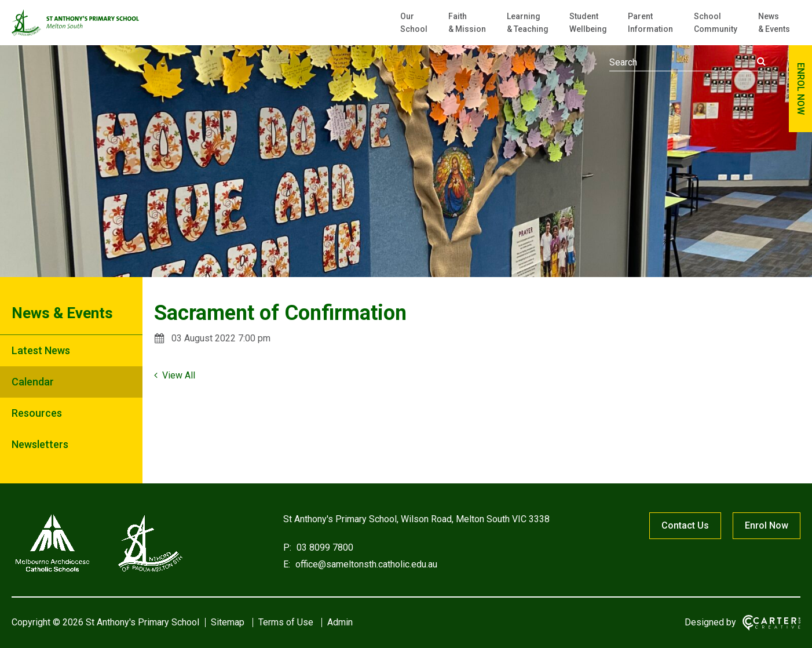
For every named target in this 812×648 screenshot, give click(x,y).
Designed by (710, 622)
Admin (340, 622)
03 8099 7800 (324, 547)
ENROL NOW (801, 89)
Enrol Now (767, 525)
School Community (716, 23)
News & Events (774, 23)
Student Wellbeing (588, 23)
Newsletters (40, 444)
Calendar (33, 382)
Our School (414, 23)
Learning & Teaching (528, 23)
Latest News (41, 350)
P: (287, 547)
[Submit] (761, 61)
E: (287, 564)
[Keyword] (687, 63)
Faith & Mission (467, 23)
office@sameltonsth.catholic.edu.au (365, 564)
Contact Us (685, 525)
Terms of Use (286, 622)
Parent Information (650, 23)
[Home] (98, 572)
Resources (37, 413)
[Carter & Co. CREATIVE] (771, 623)
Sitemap (228, 622)
